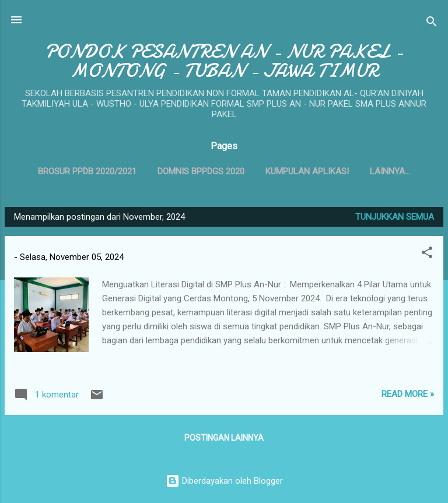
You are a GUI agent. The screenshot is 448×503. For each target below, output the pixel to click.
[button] (427, 254)
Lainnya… (390, 171)
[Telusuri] (432, 24)
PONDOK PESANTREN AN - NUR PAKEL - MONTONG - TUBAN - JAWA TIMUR (224, 61)
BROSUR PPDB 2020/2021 (87, 171)
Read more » (408, 394)
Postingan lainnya (224, 438)
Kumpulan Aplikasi (307, 171)
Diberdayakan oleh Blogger (224, 481)
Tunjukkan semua (395, 217)
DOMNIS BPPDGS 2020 (201, 171)
